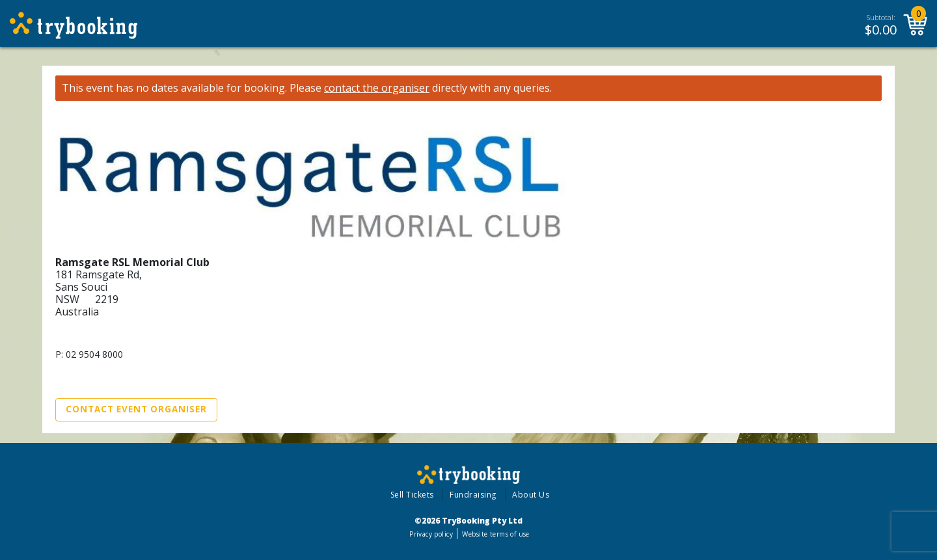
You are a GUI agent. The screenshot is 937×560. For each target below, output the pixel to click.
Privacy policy (431, 534)
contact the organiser (377, 88)
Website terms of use (496, 534)
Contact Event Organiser (136, 409)
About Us (531, 495)
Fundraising (473, 495)
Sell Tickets (412, 495)
